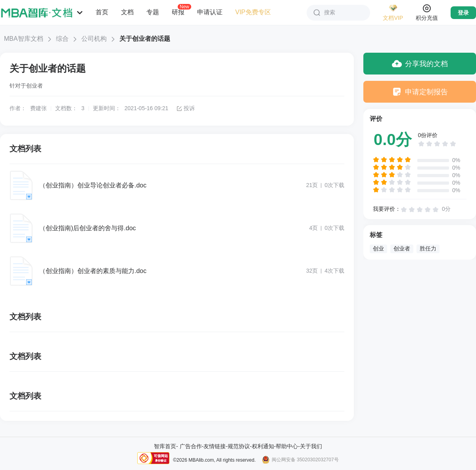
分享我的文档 (420, 64)
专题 (153, 12)
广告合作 (191, 446)
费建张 (38, 108)
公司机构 (94, 39)
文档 (127, 12)
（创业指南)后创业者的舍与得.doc (88, 228)
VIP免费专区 (253, 12)
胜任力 (428, 248)
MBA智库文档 (24, 39)
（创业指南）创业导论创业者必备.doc (93, 185)
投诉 (185, 108)
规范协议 (239, 446)
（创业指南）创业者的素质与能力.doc (93, 271)
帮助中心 (287, 446)
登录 (463, 13)
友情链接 (215, 446)
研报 (178, 12)
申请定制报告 (420, 92)
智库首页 (165, 446)
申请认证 (210, 12)
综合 (62, 39)
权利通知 (263, 446)
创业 (378, 248)
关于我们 (311, 446)
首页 (102, 12)
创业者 (402, 248)
